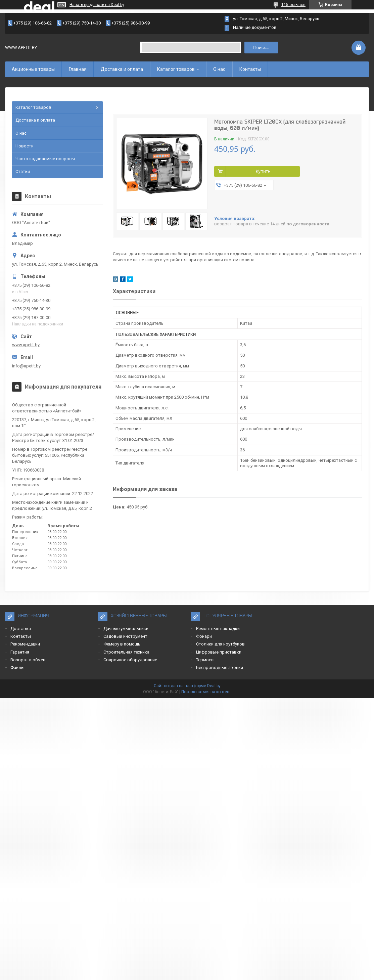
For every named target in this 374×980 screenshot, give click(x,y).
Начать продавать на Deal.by (97, 5)
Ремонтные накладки (218, 629)
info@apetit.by (26, 366)
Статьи (23, 171)
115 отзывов (293, 5)
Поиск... (261, 48)
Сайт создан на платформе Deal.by (187, 686)
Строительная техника (126, 652)
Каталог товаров (176, 69)
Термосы (205, 660)
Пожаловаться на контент (206, 692)
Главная (78, 69)
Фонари (204, 636)
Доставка (21, 629)
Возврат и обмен (28, 660)
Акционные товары (33, 69)
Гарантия (20, 652)
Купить (263, 171)
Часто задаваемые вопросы (45, 159)
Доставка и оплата (122, 69)
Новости (25, 146)
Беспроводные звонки (220, 667)
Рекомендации (25, 644)
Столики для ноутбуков (220, 644)
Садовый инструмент (125, 636)
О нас (219, 69)
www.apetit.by (26, 345)
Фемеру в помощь (122, 644)
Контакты (250, 69)
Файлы (17, 667)
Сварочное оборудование (130, 660)
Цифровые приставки (219, 652)
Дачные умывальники (126, 629)
